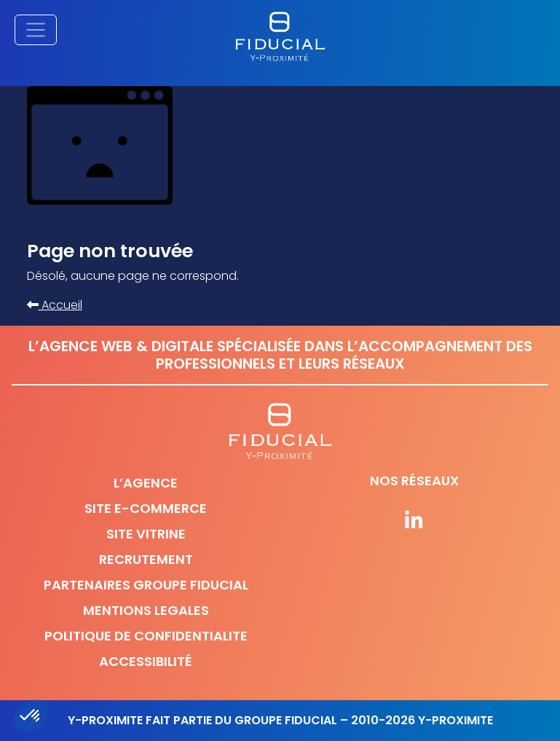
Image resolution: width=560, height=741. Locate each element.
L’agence (146, 483)
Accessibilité (146, 661)
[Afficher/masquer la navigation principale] (36, 30)
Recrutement (146, 559)
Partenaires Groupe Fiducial (146, 585)
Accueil (55, 305)
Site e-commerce (146, 508)
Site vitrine (146, 534)
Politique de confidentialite (146, 636)
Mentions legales (146, 610)
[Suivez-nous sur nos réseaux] (415, 522)
